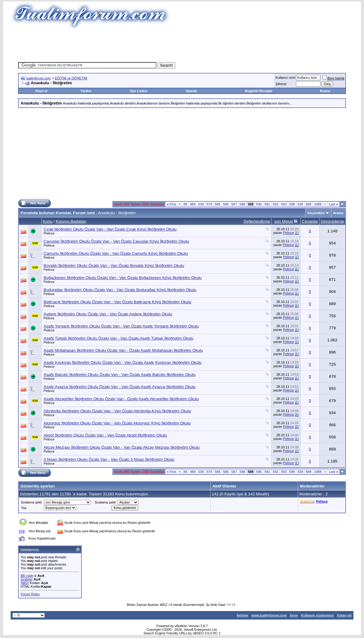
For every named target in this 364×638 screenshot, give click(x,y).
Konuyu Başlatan (71, 221)
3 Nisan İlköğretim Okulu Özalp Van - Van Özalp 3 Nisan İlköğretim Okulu (109, 459)
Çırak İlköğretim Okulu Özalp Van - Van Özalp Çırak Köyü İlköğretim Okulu (110, 229)
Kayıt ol (41, 91)
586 (226, 204)
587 (234, 204)
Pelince (49, 233)
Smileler (27, 579)
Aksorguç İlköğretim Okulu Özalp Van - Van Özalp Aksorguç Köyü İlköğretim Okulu (117, 423)
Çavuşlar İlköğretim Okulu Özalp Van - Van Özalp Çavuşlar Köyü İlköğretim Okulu (116, 241)
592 (275, 204)
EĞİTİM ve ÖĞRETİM (71, 78)
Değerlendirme (257, 221)
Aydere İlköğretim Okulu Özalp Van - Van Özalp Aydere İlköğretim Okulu (108, 314)
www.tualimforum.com (269, 615)
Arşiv (294, 615)
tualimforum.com (39, 78)
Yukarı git (344, 615)
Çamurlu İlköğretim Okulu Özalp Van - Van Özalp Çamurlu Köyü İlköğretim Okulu (116, 253)
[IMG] (25, 583)
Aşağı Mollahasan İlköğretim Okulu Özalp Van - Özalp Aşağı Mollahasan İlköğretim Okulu (123, 350)
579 (209, 204)
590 (259, 204)
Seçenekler (316, 213)
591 (267, 204)
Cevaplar (310, 221)
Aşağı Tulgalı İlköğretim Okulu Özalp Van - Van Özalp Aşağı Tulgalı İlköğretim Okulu (118, 338)
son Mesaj (284, 221)
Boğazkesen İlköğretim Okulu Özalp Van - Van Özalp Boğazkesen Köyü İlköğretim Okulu (123, 278)
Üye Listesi (139, 91)
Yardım (86, 91)
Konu (48, 221)
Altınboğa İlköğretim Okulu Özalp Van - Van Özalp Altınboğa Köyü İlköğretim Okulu (117, 411)
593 (284, 204)
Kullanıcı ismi (285, 78)
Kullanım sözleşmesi (317, 615)
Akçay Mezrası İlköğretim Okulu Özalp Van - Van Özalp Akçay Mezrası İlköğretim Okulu (122, 447)
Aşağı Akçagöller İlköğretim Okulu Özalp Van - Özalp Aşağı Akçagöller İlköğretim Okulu (121, 399)
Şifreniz (281, 84)
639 (300, 204)
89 (185, 204)
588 (242, 204)
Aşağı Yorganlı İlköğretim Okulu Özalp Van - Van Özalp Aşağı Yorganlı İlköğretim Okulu (121, 326)
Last (333, 204)
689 (309, 204)
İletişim (243, 615)
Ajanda (191, 91)
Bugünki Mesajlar (259, 91)
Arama (325, 91)
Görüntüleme (332, 221)
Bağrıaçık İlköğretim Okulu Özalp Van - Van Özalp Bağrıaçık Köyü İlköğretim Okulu (117, 302)
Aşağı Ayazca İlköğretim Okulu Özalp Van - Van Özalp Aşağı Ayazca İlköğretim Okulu (120, 387)
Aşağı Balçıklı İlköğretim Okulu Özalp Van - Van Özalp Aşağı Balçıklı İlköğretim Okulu (120, 375)
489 (193, 204)
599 (292, 204)
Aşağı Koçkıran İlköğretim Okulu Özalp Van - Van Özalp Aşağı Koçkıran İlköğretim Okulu (123, 362)
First (171, 204)
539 (201, 204)
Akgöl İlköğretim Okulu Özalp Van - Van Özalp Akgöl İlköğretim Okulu (105, 435)
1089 (318, 204)
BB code (27, 576)
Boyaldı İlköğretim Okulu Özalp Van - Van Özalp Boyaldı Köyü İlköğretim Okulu (114, 266)
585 (218, 204)
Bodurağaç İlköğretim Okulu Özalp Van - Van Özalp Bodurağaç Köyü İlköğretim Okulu (120, 290)
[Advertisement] (182, 44)
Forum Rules (30, 594)
